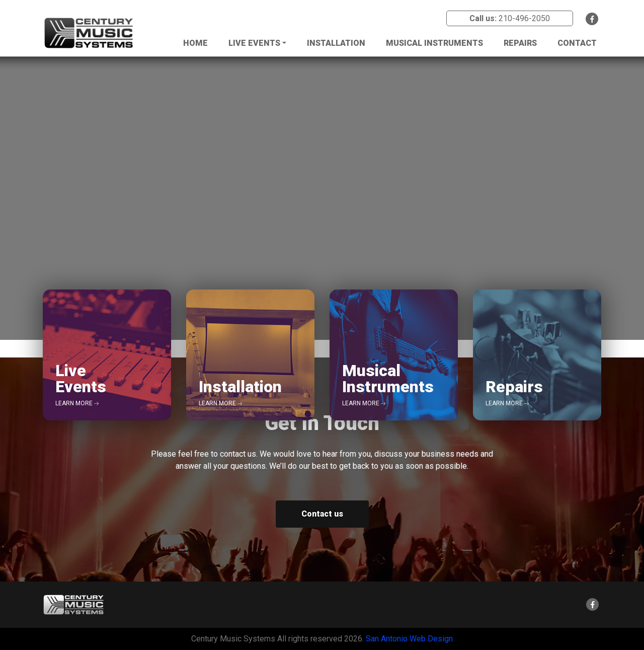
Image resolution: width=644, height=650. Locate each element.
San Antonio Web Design (409, 639)
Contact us (322, 514)
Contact (577, 43)
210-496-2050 (524, 18)
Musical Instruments (434, 43)
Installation (336, 43)
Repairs (520, 43)
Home (195, 43)
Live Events (254, 43)
